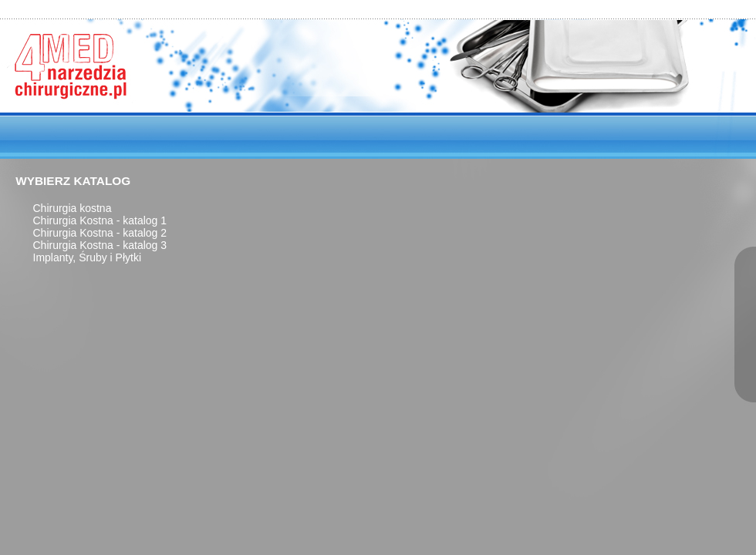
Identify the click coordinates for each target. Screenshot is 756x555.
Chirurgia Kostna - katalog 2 (100, 233)
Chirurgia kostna (73, 208)
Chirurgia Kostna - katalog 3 (100, 245)
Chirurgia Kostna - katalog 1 (100, 220)
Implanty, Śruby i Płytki (88, 257)
